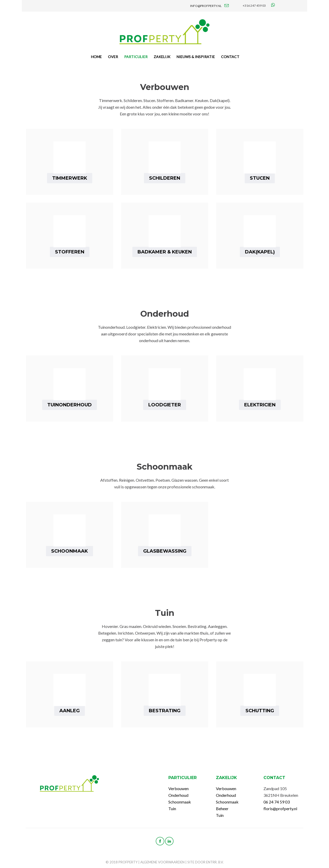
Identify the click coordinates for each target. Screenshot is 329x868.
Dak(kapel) (260, 252)
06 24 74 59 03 (277, 802)
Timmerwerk (70, 178)
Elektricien (260, 405)
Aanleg (70, 711)
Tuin (172, 808)
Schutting (260, 711)
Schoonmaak (70, 551)
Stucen (260, 178)
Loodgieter (165, 405)
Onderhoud (178, 795)
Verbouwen (179, 788)
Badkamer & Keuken (165, 252)
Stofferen (70, 252)
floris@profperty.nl (280, 808)
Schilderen (165, 178)
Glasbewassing (165, 551)
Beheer (222, 808)
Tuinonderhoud (70, 405)
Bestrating (165, 711)
